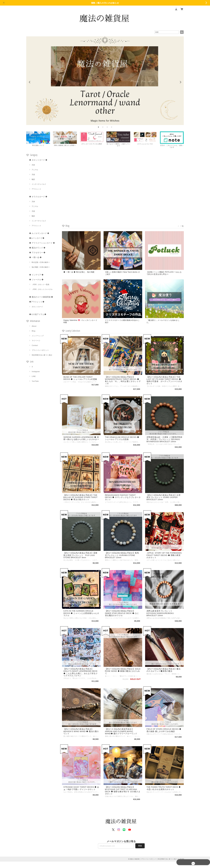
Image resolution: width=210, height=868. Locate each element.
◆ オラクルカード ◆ (38, 197)
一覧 (182, 226)
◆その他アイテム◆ (38, 315)
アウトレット (36, 189)
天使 (33, 175)
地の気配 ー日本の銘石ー (41, 268)
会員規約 (181, 865)
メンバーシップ (38, 336)
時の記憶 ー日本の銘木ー (41, 263)
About (34, 327)
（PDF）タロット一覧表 (40, 285)
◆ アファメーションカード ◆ (42, 243)
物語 (33, 180)
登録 (140, 852)
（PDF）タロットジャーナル (42, 290)
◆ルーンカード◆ (37, 239)
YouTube (35, 382)
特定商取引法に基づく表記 (42, 355)
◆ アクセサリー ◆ (37, 253)
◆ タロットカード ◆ (38, 160)
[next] (180, 82)
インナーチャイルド (39, 185)
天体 (33, 165)
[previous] (30, 82)
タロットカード (37, 307)
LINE (34, 377)
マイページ (36, 341)
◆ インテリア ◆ (36, 275)
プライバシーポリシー (40, 351)
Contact (35, 346)
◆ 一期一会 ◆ (35, 258)
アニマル (35, 170)
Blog (34, 331)
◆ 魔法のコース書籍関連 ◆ (41, 297)
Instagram (36, 372)
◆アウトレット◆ (37, 302)
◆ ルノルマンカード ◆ (39, 234)
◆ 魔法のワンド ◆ (37, 248)
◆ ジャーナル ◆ (36, 280)
